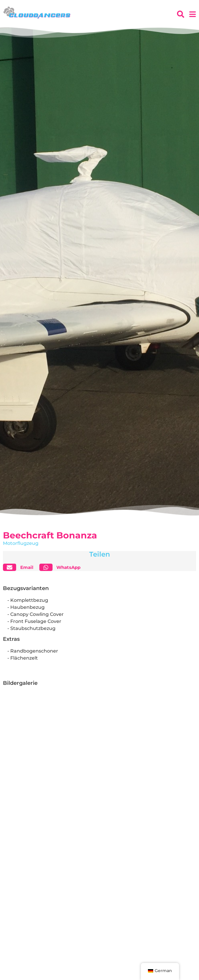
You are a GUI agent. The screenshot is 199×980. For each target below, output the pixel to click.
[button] (20, 567)
